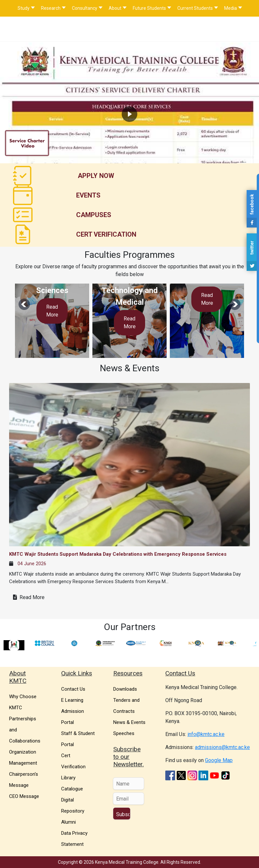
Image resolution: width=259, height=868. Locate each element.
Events (88, 195)
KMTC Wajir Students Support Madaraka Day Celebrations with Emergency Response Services (118, 554)
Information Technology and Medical (130, 290)
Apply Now (96, 176)
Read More (52, 311)
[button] (129, 90)
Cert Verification (106, 234)
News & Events (129, 722)
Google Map (219, 760)
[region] (129, 90)
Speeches (124, 733)
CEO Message (24, 796)
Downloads (125, 689)
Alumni (68, 822)
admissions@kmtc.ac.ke (222, 747)
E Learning (72, 700)
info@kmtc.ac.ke (206, 734)
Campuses (94, 215)
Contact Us (73, 689)
